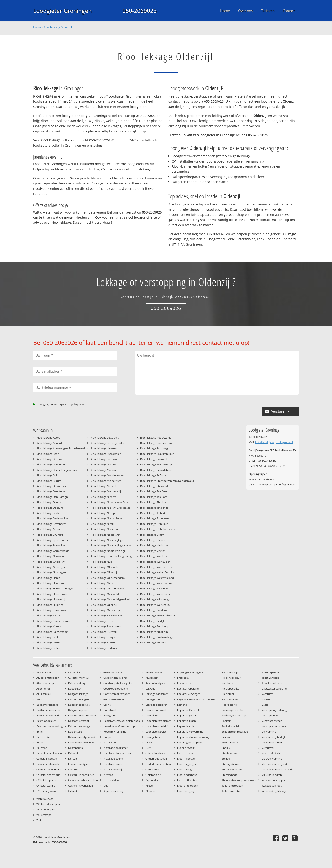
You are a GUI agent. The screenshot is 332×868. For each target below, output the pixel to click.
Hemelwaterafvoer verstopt (120, 726)
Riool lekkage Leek (47, 637)
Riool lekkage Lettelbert (104, 438)
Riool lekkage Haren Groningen (55, 588)
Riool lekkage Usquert (153, 540)
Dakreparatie (76, 748)
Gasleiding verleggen (81, 786)
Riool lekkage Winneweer (155, 594)
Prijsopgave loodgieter (190, 672)
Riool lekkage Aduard (49, 443)
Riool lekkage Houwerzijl (51, 599)
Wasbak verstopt (272, 786)
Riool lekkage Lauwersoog (52, 632)
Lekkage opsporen (156, 705)
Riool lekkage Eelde (48, 513)
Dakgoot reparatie (79, 705)
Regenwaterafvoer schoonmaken (197, 699)
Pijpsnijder (152, 780)
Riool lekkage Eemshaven (52, 524)
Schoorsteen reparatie (235, 732)
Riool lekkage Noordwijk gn (107, 540)
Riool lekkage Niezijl (102, 524)
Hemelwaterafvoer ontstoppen (122, 721)
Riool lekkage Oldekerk (104, 567)
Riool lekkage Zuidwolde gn (157, 637)
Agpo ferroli (43, 688)
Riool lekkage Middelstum (106, 481)
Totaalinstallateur (272, 683)
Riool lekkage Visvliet (153, 551)
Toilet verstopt (270, 678)
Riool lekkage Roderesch (105, 648)
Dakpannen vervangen (82, 742)
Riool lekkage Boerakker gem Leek (57, 470)
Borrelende (43, 737)
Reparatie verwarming (190, 732)
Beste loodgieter (46, 721)
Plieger (150, 786)
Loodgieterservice (156, 732)
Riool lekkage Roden (103, 642)
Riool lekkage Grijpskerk (51, 562)
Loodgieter (152, 715)
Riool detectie (185, 753)
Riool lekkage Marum (103, 464)
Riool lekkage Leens (48, 642)
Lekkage (150, 688)
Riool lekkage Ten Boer (154, 491)
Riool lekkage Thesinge (154, 502)
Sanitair (226, 721)
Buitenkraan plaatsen (49, 753)
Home (37, 27)
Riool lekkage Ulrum (152, 535)
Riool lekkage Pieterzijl (104, 632)
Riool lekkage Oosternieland (107, 588)
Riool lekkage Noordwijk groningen (111, 545)
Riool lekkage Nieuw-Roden (107, 518)
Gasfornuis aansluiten (81, 775)
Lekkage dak (153, 699)
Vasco (265, 705)
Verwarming (269, 732)
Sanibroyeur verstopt (234, 715)
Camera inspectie (47, 759)
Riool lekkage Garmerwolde (53, 551)
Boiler (40, 732)
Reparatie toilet (186, 726)
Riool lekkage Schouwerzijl (156, 464)
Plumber (151, 791)
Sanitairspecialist (232, 726)
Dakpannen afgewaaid (82, 737)
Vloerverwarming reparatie (277, 769)
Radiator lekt (185, 683)
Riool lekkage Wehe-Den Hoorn (159, 572)
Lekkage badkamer (157, 694)
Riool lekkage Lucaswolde (106, 454)
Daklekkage (75, 732)
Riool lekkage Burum (49, 481)
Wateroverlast (45, 799)
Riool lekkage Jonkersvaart (52, 610)
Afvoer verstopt (46, 683)
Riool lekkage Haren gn (50, 583)
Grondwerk (110, 710)
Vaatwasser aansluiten (275, 688)
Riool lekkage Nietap (103, 513)
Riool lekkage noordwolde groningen (113, 556)
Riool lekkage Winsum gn (155, 599)
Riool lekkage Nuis (101, 562)
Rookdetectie (230, 705)
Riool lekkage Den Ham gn (52, 497)
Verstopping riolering (274, 710)
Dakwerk (73, 753)
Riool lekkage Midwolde (105, 486)
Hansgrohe (110, 715)
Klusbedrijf (152, 678)
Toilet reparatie (271, 672)
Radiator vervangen (189, 694)
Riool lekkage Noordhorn (105, 529)
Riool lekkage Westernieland (157, 578)
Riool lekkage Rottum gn (155, 448)
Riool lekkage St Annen (154, 475)
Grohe (107, 705)
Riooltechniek (230, 699)
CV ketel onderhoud (48, 775)
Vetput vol (268, 748)
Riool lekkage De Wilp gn (51, 486)
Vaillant (266, 699)
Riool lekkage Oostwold (105, 594)
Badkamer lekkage (47, 705)
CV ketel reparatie (47, 780)
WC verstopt (44, 815)
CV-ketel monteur (79, 678)
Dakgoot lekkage (78, 694)
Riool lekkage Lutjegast (104, 459)
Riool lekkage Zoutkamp (155, 626)
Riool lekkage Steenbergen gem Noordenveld (167, 481)
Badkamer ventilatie (48, 715)
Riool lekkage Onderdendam (107, 578)
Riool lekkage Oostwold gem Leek (111, 599)
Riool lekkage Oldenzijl (58, 27)
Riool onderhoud (187, 775)
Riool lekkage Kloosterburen (53, 621)
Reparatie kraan (186, 721)
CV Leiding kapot (47, 791)
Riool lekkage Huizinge (50, 605)
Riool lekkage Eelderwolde (52, 518)
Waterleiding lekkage (274, 791)
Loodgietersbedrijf (156, 726)
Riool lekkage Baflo (48, 454)
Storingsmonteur (232, 769)
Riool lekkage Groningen (51, 567)
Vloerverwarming (272, 759)
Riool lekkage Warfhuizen (155, 562)
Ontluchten (152, 769)
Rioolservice (229, 683)
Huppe (107, 737)
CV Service (74, 672)
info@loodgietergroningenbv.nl (274, 442)
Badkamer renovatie (48, 710)
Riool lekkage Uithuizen (154, 524)
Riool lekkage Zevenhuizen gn (158, 615)
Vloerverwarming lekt (274, 764)
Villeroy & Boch (271, 753)
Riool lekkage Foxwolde (51, 545)
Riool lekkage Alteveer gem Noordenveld (61, 448)
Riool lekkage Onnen (103, 583)
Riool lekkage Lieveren (104, 448)
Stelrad (226, 759)
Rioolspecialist (230, 688)
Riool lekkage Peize (102, 621)
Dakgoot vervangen (80, 726)
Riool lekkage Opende (104, 605)
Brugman (42, 748)
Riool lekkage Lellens (49, 648)
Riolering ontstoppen (190, 742)
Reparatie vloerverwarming (193, 737)
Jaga (106, 786)
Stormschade (230, 775)
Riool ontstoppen (188, 786)
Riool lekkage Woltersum (155, 605)
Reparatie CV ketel (188, 710)
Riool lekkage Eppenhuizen (53, 540)
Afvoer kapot (44, 672)
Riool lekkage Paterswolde (106, 615)
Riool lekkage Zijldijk (152, 621)
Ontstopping (153, 775)
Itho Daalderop (112, 780)
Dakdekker (75, 688)
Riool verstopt (230, 672)
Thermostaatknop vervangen (239, 780)
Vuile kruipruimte (272, 775)
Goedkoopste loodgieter (118, 683)
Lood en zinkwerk (156, 710)
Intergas (108, 775)
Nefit (148, 748)
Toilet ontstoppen (232, 786)
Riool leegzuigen (187, 764)
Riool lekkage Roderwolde (156, 438)
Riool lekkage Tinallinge (154, 508)
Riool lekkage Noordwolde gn (108, 551)
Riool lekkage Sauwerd (154, 459)
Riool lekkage (185, 769)
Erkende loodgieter (80, 764)
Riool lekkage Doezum (50, 508)
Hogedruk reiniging (115, 732)
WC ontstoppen (46, 809)
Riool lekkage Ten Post (154, 497)
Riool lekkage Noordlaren (105, 535)
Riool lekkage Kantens (50, 615)
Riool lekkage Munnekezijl (106, 491)
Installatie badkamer (115, 748)
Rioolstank (228, 694)
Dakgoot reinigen (79, 699)
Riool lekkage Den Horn (50, 502)
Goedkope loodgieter (116, 688)
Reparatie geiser (187, 715)
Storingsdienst (230, 764)
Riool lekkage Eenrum (49, 529)
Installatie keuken (114, 759)
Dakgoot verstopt (79, 721)
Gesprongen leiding (115, 678)
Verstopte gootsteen (274, 726)
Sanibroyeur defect (233, 710)
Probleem (183, 678)
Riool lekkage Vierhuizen (155, 545)
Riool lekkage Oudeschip (105, 610)
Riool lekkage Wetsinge (154, 588)
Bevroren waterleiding (50, 726)
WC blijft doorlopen (48, 804)
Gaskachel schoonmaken (83, 780)
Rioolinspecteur (231, 678)
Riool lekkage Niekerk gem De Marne (112, 502)
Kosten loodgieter (156, 683)
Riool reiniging (186, 791)
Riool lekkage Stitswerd (154, 486)
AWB (39, 699)
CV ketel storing (46, 786)
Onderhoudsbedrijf (157, 759)
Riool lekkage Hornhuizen (52, 594)
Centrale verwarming (49, 769)
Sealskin (227, 737)
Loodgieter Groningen (62, 11)
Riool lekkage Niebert (103, 497)
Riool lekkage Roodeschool (156, 443)
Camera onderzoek (48, 764)
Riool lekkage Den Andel (51, 491)
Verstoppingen (270, 715)
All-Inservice (44, 694)
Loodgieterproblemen (159, 721)
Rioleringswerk (186, 748)
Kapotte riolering (113, 791)
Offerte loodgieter (156, 753)
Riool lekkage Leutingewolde (108, 443)
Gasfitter (73, 769)
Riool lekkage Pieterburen (106, 626)
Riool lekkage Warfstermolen (157, 567)
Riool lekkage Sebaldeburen (157, 470)
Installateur (110, 742)
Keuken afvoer (154, 672)
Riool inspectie (186, 759)
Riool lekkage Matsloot (104, 470)
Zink (39, 820)
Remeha (182, 705)
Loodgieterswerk (155, 737)
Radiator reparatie (188, 688)
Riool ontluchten (187, 780)
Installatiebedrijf (113, 769)
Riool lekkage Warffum (154, 556)
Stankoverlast (230, 753)
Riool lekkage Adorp (48, 438)
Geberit (73, 791)
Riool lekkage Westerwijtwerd (158, 583)
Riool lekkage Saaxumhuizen (157, 454)
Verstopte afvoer (272, 721)
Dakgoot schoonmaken (82, 715)
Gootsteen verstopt (115, 699)
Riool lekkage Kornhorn (50, 626)
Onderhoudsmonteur (158, 764)
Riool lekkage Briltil (48, 475)
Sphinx (226, 748)
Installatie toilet (113, 764)
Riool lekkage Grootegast (51, 572)
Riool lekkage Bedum (49, 459)
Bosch (40, 742)
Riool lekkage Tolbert (153, 513)
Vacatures (267, 694)
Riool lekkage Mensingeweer (107, 475)
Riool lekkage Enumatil (50, 535)
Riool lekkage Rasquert (104, 637)
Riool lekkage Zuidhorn (154, 632)
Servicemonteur (231, 742)
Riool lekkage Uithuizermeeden (159, 529)
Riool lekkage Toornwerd (155, 518)
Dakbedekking (77, 683)
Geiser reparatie (113, 672)
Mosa (149, 742)
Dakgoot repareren (79, 710)
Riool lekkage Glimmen (50, 556)
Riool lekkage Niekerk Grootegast (110, 508)
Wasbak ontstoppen (274, 780)
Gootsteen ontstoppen (117, 694)
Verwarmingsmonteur (275, 742)
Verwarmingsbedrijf (273, 737)
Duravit (73, 759)
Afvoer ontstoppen (48, 678)
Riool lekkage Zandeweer (155, 610)
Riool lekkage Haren (48, 578)
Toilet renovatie (231, 791)
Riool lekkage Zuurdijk (153, 642)
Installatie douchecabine (118, 753)
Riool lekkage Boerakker (51, 464)
